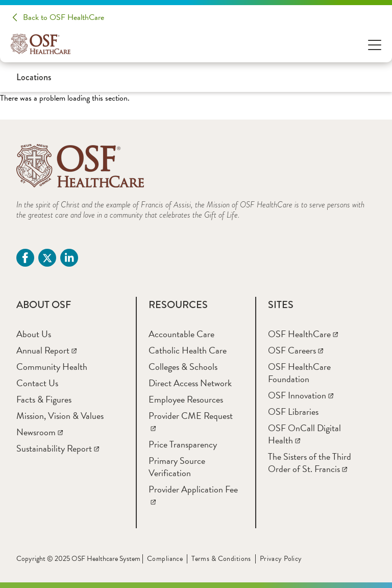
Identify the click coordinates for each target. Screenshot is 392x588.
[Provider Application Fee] (193, 495)
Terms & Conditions (221, 559)
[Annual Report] (46, 350)
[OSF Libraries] (293, 411)
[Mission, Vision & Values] (60, 416)
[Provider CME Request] (191, 422)
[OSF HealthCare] (303, 334)
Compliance (165, 559)
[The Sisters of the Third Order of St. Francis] (310, 463)
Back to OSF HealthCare (64, 17)
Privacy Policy (281, 559)
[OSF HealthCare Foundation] (299, 373)
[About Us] (34, 334)
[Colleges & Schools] (183, 367)
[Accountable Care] (181, 334)
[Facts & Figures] (44, 399)
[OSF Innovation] (301, 395)
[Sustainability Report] (58, 448)
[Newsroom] (40, 432)
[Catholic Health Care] (188, 350)
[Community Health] (52, 367)
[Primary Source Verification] (177, 467)
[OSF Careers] (296, 350)
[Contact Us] (37, 383)
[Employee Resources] (186, 399)
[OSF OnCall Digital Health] (304, 434)
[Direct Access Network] (190, 383)
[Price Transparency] (183, 444)
